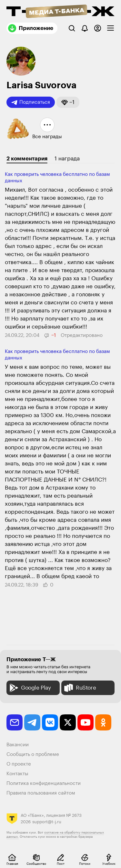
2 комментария (27, 159)
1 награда (67, 159)
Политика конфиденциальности (44, 783)
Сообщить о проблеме (33, 754)
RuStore (79, 688)
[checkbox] (111, 28)
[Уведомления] (85, 28)
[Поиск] (72, 28)
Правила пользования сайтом (41, 793)
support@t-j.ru (47, 822)
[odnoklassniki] (103, 722)
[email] (15, 722)
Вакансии (18, 745)
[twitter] (68, 722)
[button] (68, 102)
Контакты (17, 774)
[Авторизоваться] (98, 28)
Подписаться (31, 102)
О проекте (19, 764)
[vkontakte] (50, 722)
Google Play (30, 688)
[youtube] (86, 722)
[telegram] (32, 722)
